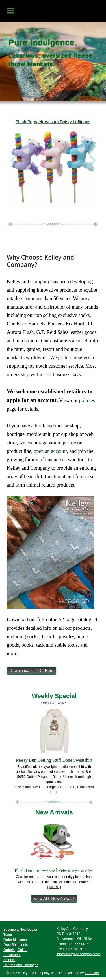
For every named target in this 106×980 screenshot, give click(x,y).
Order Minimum (15, 940)
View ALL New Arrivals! (54, 899)
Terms (8, 935)
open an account (50, 451)
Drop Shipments (16, 945)
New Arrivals (54, 812)
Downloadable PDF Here (32, 671)
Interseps (92, 973)
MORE (54, 887)
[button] (14, 160)
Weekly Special (54, 696)
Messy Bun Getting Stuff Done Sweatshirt (54, 760)
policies (87, 400)
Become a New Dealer (20, 930)
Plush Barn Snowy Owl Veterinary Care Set (54, 870)
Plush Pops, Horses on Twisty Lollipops (53, 122)
